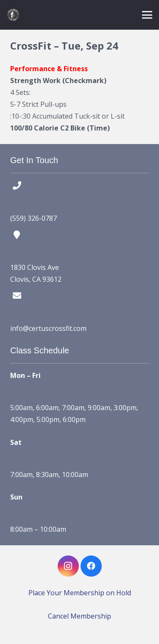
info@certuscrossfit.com (48, 328)
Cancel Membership (79, 616)
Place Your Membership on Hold (80, 593)
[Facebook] (91, 566)
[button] (147, 15)
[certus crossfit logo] (13, 15)
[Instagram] (68, 566)
